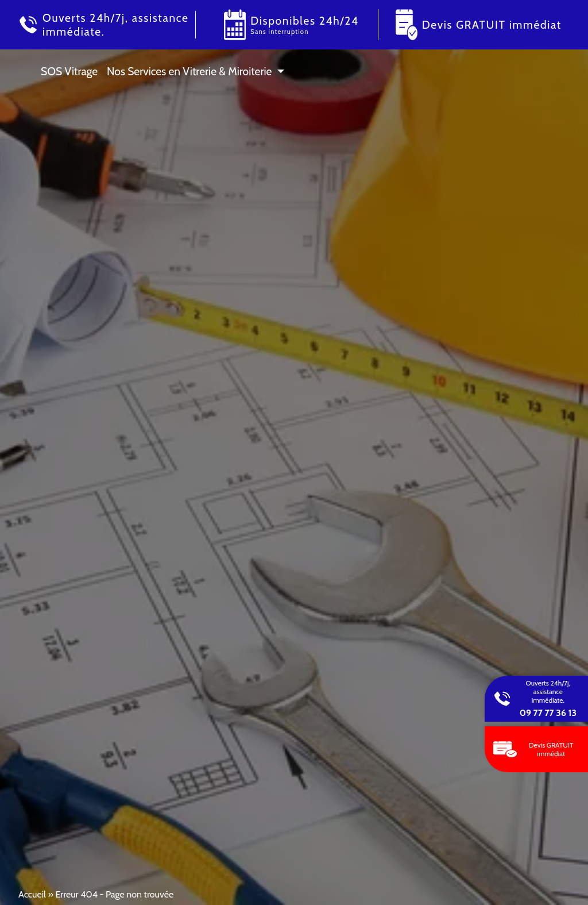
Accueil (32, 894)
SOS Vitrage (69, 71)
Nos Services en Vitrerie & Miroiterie (189, 71)
